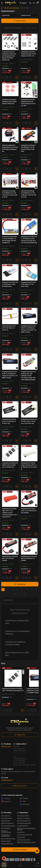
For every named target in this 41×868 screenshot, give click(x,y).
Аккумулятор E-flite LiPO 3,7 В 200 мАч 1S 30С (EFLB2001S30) (10, 284)
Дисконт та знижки (23, 818)
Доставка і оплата (23, 816)
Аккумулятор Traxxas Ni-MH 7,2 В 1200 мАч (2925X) (10, 558)
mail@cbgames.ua (7, 780)
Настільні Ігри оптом (24, 840)
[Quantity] (7, 77)
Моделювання (6, 828)
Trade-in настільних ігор (25, 835)
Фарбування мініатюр (24, 823)
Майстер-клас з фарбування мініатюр (26, 829)
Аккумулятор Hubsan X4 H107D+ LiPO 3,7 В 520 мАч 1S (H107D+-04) (29, 421)
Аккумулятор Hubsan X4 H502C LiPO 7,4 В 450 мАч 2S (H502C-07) (10, 465)
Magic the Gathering (7, 823)
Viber (23, 801)
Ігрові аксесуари (6, 818)
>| (25, 594)
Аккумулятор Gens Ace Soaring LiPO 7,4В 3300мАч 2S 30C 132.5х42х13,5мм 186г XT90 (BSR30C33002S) (28, 376)
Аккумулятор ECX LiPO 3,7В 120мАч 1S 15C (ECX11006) (28, 284)
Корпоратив (21, 837)
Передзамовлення (7, 844)
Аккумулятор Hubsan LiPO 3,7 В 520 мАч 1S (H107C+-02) (9, 421)
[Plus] (11, 77)
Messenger (24, 804)
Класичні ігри (5, 821)
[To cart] (17, 77)
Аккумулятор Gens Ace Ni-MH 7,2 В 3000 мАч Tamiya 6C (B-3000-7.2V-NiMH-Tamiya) (29, 329)
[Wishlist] (18, 37)
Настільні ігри (6, 816)
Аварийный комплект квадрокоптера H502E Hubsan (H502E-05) (9, 102)
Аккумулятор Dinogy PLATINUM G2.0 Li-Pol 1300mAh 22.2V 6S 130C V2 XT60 (10, 194)
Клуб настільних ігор (24, 821)
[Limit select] (34, 28)
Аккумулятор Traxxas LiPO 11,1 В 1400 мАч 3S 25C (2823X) (29, 511)
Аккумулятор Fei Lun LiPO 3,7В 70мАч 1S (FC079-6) (9, 328)
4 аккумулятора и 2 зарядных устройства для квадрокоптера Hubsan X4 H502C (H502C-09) (9, 56)
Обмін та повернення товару (26, 842)
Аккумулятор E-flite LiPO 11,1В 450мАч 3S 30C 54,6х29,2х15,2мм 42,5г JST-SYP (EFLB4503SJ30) (29, 240)
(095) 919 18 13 (6, 746)
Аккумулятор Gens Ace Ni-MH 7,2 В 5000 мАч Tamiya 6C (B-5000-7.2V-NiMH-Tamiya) (10, 375)
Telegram (24, 798)
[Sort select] (16, 28)
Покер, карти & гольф (8, 839)
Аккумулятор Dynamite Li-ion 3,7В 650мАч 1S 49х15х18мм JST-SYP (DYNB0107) (10, 240)
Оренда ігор (21, 832)
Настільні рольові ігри (8, 826)
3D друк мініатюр (23, 826)
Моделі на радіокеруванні (12, 8)
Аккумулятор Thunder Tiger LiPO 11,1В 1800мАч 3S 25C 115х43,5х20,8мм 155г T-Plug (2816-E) (10, 513)
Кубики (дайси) (6, 841)
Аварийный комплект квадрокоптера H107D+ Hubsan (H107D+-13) (29, 54)
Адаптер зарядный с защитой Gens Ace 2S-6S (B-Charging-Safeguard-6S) (10, 148)
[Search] (34, 3)
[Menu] (2, 3)
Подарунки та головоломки (6, 835)
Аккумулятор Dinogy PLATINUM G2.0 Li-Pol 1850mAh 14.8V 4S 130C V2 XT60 (29, 194)
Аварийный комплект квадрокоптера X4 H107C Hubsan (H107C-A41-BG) (28, 103)
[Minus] (4, 77)
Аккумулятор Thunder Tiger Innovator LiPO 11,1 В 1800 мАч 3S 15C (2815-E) (29, 466)
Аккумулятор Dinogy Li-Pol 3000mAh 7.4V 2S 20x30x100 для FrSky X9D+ (29, 148)
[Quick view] (18, 35)
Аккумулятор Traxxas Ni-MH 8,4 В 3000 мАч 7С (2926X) (29, 558)
